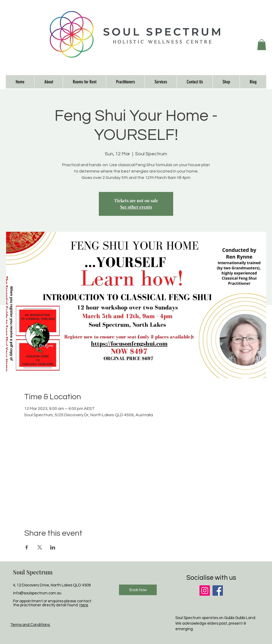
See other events (136, 207)
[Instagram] (205, 591)
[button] (262, 45)
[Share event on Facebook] (27, 547)
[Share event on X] (40, 547)
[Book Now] (138, 590)
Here (84, 605)
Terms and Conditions (30, 625)
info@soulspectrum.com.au (37, 593)
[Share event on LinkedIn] (53, 547)
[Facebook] (218, 591)
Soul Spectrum (33, 572)
